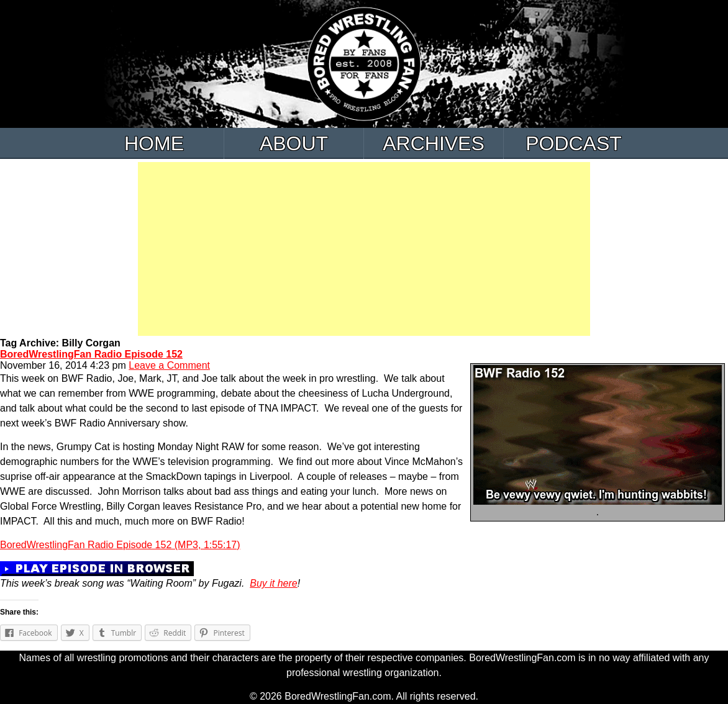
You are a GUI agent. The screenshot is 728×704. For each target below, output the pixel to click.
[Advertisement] (364, 249)
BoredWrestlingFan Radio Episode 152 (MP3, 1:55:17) (120, 545)
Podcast (574, 143)
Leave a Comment (169, 365)
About (294, 143)
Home (154, 143)
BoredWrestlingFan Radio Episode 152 (91, 354)
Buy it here (273, 583)
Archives (434, 143)
